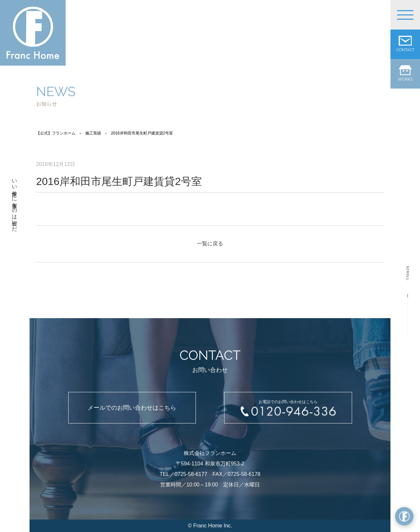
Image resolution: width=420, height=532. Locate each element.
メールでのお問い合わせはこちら (132, 408)
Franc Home (208, 526)
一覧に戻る (210, 244)
